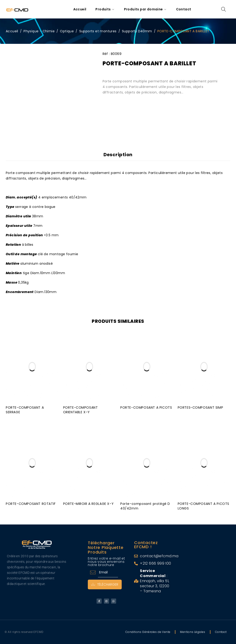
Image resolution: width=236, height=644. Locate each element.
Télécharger (105, 584)
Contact (221, 632)
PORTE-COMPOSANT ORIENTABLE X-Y (81, 410)
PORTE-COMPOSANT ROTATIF (31, 504)
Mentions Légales (193, 632)
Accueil (12, 31)
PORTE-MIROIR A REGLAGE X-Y (88, 504)
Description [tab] (118, 155)
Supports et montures (98, 31)
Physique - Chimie (39, 31)
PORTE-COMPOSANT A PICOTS (146, 407)
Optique (67, 31)
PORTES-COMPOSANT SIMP (201, 407)
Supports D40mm (137, 31)
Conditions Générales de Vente (148, 632)
